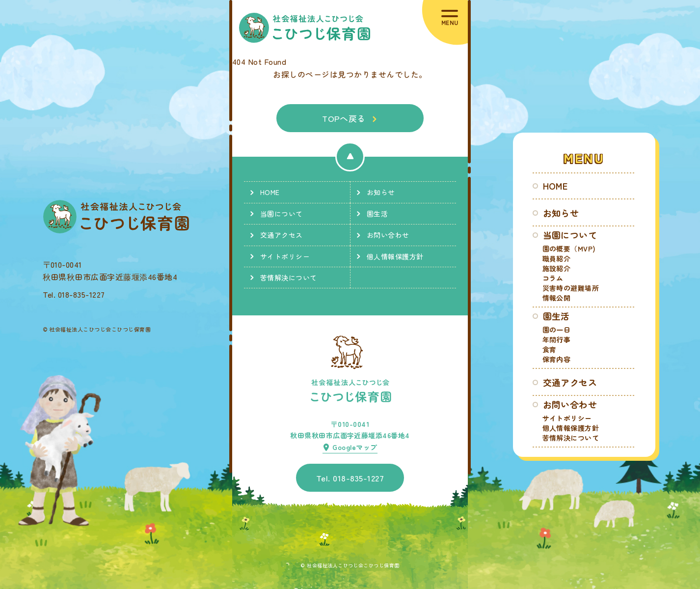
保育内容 (557, 359)
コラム (553, 278)
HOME (555, 186)
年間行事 (557, 339)
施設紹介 (557, 268)
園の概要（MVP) (569, 249)
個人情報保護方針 (571, 428)
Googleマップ (355, 447)
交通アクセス (570, 382)
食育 (550, 349)
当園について (570, 235)
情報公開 (557, 298)
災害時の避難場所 (571, 288)
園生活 (556, 316)
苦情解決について (571, 438)
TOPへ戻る (344, 118)
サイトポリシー (567, 418)
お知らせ (561, 213)
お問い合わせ (570, 404)
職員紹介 (557, 258)
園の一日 (557, 330)
